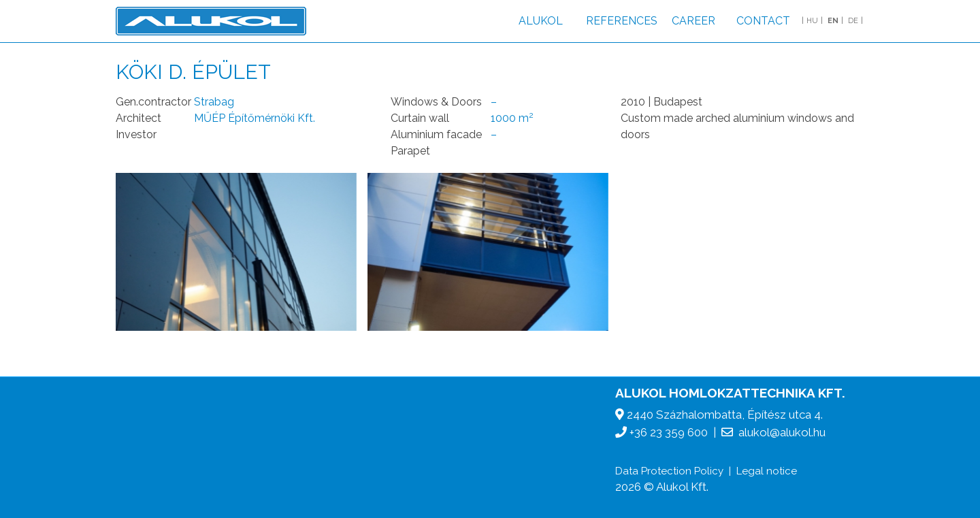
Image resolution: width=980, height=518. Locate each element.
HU (812, 21)
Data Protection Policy (669, 471)
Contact (763, 21)
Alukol (541, 21)
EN (833, 21)
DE (853, 21)
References (622, 21)
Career (693, 21)
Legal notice (767, 471)
